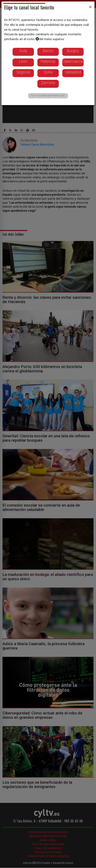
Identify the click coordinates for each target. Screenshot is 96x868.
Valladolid (73, 72)
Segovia (23, 72)
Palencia (48, 61)
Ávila (23, 51)
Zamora (48, 83)
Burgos (73, 51)
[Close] (90, 7)
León (23, 61)
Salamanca (73, 61)
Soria (48, 72)
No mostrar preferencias (48, 95)
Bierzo (48, 51)
